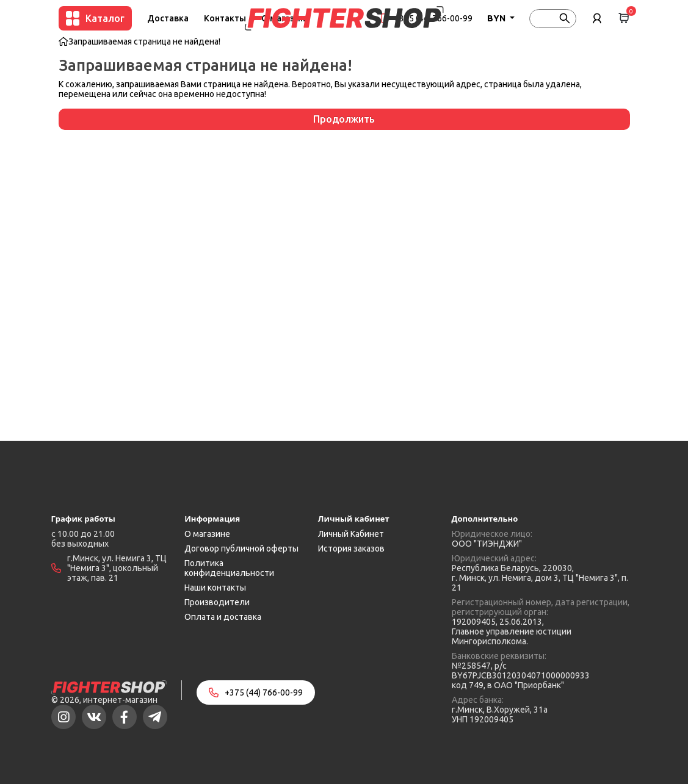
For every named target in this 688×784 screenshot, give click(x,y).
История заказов (351, 548)
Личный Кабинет (351, 534)
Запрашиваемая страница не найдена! (144, 41)
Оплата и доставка (223, 617)
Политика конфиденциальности (229, 568)
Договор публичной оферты (241, 548)
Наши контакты (215, 588)
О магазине (207, 534)
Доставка (168, 18)
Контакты (225, 18)
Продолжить (344, 119)
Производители (217, 602)
